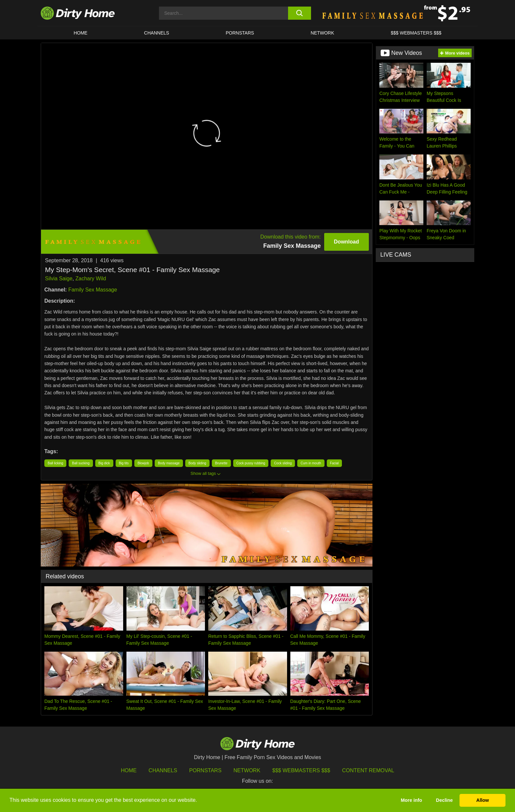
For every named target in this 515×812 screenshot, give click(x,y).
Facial (335, 463)
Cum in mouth (311, 463)
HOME (80, 33)
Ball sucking (81, 463)
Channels (163, 770)
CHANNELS (157, 33)
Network (323, 33)
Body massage (169, 463)
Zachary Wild (91, 278)
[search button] (299, 13)
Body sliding (197, 463)
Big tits (124, 463)
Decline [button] (444, 800)
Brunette (221, 463)
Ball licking (55, 463)
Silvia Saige (59, 278)
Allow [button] (482, 800)
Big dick (104, 463)
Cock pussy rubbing (251, 463)
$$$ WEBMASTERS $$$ (416, 33)
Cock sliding (283, 463)
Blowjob (143, 463)
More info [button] (411, 800)
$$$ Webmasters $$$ (301, 770)
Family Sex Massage (93, 290)
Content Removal (368, 770)
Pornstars (240, 33)
